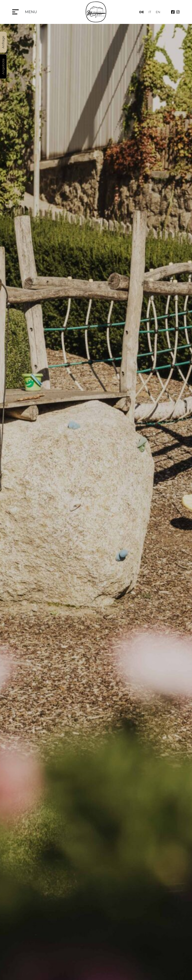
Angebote (3, 66)
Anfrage (3, 42)
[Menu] (15, 12)
